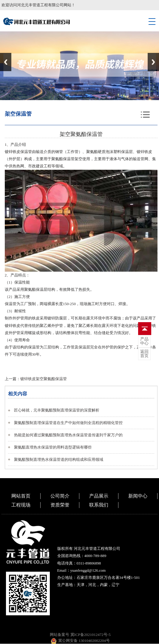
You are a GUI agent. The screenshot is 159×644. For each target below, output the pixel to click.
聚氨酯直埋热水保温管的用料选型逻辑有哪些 (53, 447)
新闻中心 (138, 496)
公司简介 (60, 496)
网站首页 (21, 496)
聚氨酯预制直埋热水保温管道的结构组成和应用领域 (59, 459)
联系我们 (99, 505)
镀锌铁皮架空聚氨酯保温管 (44, 379)
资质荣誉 (60, 505)
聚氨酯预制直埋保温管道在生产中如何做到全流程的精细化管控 (68, 423)
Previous (6, 62)
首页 (144, 354)
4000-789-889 (95, 556)
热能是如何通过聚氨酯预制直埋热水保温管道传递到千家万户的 (68, 435)
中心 (144, 341)
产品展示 (99, 496)
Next (153, 62)
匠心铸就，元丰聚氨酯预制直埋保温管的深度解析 (57, 410)
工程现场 (21, 505)
